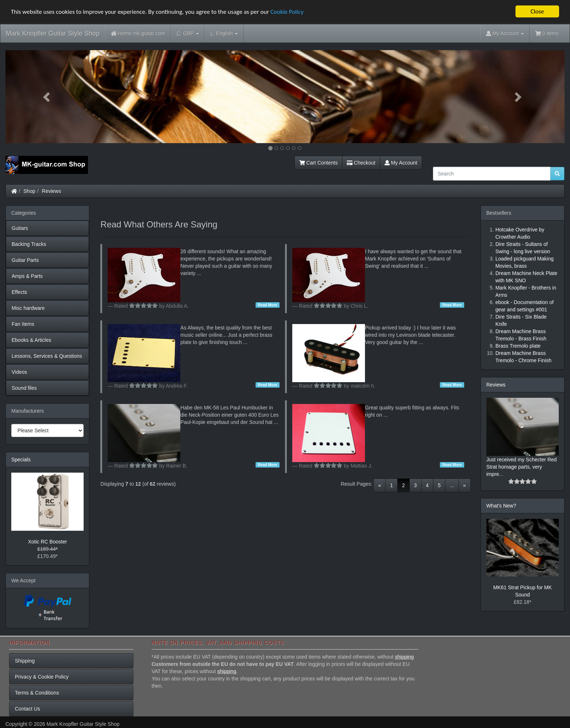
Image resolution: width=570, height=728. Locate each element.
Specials (21, 460)
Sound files (24, 388)
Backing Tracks (29, 244)
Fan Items (23, 324)
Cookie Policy (287, 12)
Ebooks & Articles (31, 340)
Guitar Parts (25, 260)
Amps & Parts (27, 276)
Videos (19, 372)
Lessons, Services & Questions (47, 356)
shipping (404, 657)
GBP (188, 34)
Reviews (51, 191)
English (224, 34)
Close (537, 11)
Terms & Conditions (37, 693)
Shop (30, 191)
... (452, 485)
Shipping (25, 661)
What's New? (501, 506)
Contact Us (27, 709)
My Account (401, 163)
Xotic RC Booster (47, 542)
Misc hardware (28, 308)
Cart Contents (318, 163)
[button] (47, 97)
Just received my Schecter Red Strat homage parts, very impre (522, 467)
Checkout (361, 163)
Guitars (20, 228)
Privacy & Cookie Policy (42, 677)
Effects (19, 292)
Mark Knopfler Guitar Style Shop (53, 33)
